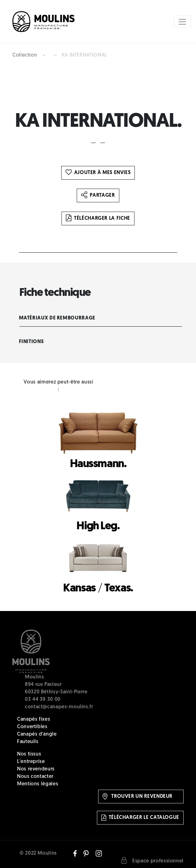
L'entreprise (31, 762)
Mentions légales (38, 784)
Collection (25, 55)
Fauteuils (28, 742)
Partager (98, 195)
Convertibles (32, 727)
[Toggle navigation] (182, 22)
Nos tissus (29, 754)
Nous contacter (35, 777)
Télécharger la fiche (98, 218)
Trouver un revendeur (137, 796)
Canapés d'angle (37, 734)
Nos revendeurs (36, 769)
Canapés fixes (34, 719)
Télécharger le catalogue (140, 818)
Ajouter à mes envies (98, 173)
